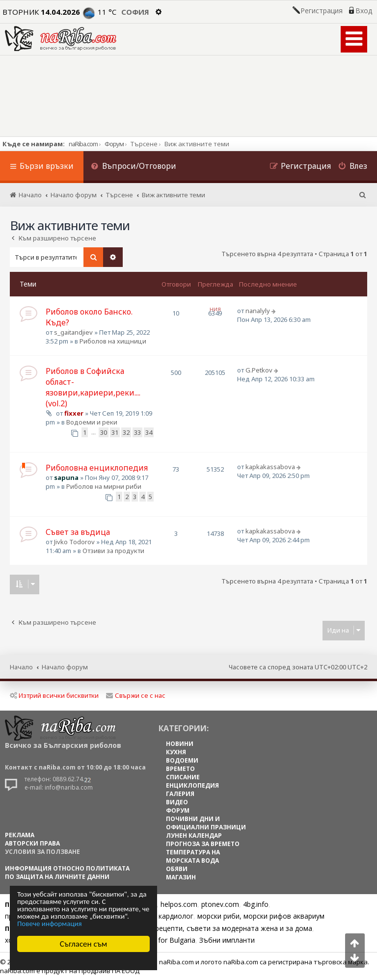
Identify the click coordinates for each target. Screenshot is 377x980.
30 (104, 432)
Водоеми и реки (92, 422)
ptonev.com (220, 904)
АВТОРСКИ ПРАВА (32, 843)
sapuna (66, 477)
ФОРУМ (178, 810)
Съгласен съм (84, 944)
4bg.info (256, 904)
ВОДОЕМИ (182, 760)
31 (115, 432)
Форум (114, 144)
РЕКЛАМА (20, 835)
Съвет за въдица (78, 532)
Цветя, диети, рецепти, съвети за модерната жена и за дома (209, 928)
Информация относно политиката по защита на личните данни (67, 873)
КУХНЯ (176, 752)
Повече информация (50, 924)
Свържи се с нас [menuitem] (136, 695)
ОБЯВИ (177, 869)
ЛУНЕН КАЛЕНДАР (194, 835)
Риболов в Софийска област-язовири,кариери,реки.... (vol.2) (93, 387)
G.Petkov (259, 370)
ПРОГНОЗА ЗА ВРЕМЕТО (203, 844)
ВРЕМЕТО (180, 769)
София (135, 12)
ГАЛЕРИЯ (180, 794)
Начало (21, 667)
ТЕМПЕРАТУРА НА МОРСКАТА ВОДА (193, 856)
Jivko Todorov (74, 542)
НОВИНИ (180, 744)
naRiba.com (83, 144)
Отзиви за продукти (113, 551)
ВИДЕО (177, 802)
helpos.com (179, 904)
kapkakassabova (270, 467)
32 (126, 432)
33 (137, 432)
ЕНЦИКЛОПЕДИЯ (192, 785)
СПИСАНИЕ (183, 777)
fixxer (74, 413)
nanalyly (258, 311)
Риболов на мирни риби (104, 486)
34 (149, 432)
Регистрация (322, 11)
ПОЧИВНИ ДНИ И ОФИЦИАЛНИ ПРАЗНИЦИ (206, 823)
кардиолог (176, 916)
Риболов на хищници (113, 341)
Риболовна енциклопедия (97, 468)
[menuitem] (134, 167)
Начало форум (65, 667)
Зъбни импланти (227, 940)
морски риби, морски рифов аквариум (261, 916)
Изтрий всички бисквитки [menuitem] (54, 695)
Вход (364, 11)
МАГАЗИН (181, 877)
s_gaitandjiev (73, 332)
